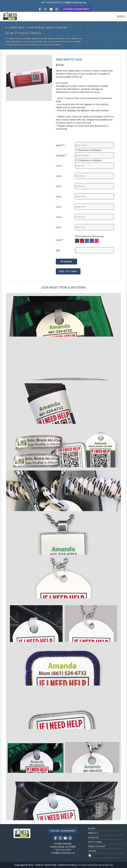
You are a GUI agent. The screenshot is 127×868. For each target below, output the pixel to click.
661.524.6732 (54, 2)
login (92, 851)
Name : (60, 145)
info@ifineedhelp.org (74, 2)
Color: (59, 240)
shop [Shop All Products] (92, 829)
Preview (67, 262)
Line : (60, 166)
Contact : (61, 156)
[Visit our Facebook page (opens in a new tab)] (40, 9)
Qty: (58, 250)
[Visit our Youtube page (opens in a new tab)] (51, 9)
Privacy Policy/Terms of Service (96, 865)
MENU (121, 16)
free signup (97, 846)
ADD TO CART (68, 271)
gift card (95, 842)
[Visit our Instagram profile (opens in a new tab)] (57, 9)
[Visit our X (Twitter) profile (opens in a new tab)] (45, 9)
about (93, 833)
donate (93, 838)
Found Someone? (76, 9)
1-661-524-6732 (63, 850)
